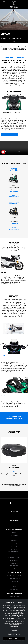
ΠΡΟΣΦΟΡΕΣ (14, 581)
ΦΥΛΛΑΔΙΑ (14, 503)
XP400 (14, 533)
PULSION (14, 544)
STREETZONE (14, 563)
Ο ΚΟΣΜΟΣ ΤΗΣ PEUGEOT (14, 576)
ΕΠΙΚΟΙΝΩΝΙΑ (14, 521)
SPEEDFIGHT (14, 566)
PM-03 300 (14, 541)
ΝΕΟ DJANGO (14, 560)
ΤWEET (14, 555)
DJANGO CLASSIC (14, 558)
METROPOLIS (14, 535)
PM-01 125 (14, 538)
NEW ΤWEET (14, 549)
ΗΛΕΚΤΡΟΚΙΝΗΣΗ (14, 579)
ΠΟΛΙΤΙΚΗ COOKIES (14, 597)
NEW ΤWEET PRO (14, 552)
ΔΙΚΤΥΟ (14, 512)
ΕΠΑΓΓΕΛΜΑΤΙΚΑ (14, 584)
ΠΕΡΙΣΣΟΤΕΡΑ (10, 134)
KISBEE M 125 (14, 547)
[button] (9, 287)
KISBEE (14, 569)
